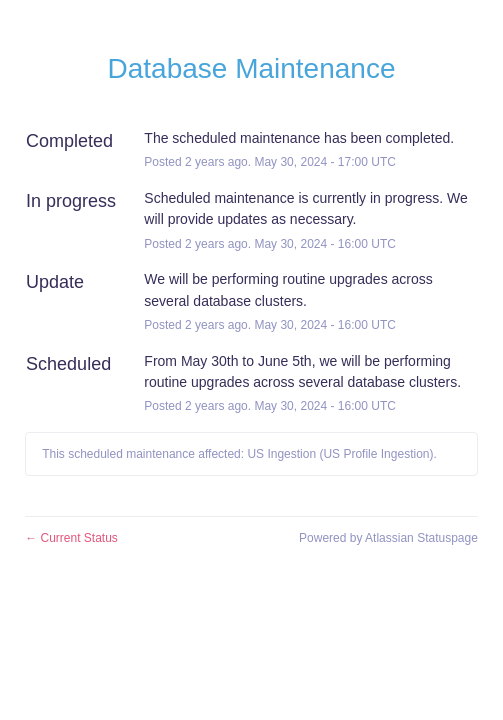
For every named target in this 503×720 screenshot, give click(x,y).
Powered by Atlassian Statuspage (388, 538)
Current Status (71, 538)
